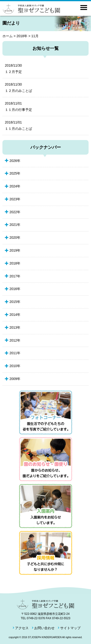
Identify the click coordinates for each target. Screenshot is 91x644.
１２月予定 (43, 68)
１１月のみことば (43, 125)
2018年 (22, 36)
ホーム (8, 36)
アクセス (22, 628)
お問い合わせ (44, 628)
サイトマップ (70, 628)
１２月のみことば (43, 87)
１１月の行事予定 (43, 106)
